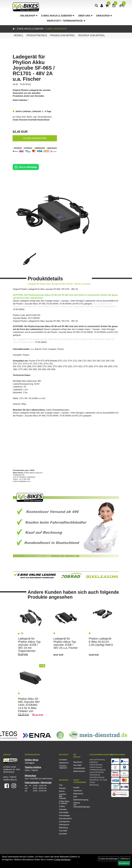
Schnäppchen (64, 822)
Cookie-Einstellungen (108, 859)
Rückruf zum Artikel (92, 35)
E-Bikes (62, 806)
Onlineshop (29, 16)
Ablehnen (125, 859)
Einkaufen (104, 16)
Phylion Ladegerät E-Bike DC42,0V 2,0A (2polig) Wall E (101, 642)
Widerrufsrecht (78, 771)
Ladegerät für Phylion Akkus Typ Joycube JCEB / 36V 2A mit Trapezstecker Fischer (29, 646)
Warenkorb (78, 762)
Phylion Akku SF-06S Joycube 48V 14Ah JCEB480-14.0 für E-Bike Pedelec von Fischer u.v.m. (29, 706)
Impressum (78, 791)
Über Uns (85, 16)
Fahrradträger (64, 815)
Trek (61, 785)
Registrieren (63, 763)
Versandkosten (44, 117)
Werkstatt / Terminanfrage (66, 21)
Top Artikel (77, 765)
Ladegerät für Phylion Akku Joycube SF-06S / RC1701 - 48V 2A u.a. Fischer (34, 68)
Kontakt (76, 788)
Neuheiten (63, 834)
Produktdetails (37, 35)
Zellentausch (64, 825)
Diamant (62, 788)
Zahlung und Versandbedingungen (78, 805)
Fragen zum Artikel (63, 35)
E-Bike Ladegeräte (56, 29)
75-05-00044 (19, 309)
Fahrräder (63, 809)
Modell (19, 35)
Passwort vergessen (63, 767)
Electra (62, 791)
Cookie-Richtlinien (62, 860)
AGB (75, 797)
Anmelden (63, 760)
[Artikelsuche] (96, 6)
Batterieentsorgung (78, 800)
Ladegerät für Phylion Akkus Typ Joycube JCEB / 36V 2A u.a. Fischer (66, 643)
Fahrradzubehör (64, 819)
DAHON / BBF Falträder (63, 796)
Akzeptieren (124, 863)
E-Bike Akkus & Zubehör (58, 16)
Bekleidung (63, 828)
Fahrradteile (64, 812)
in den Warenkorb (35, 138)
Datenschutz (78, 794)
